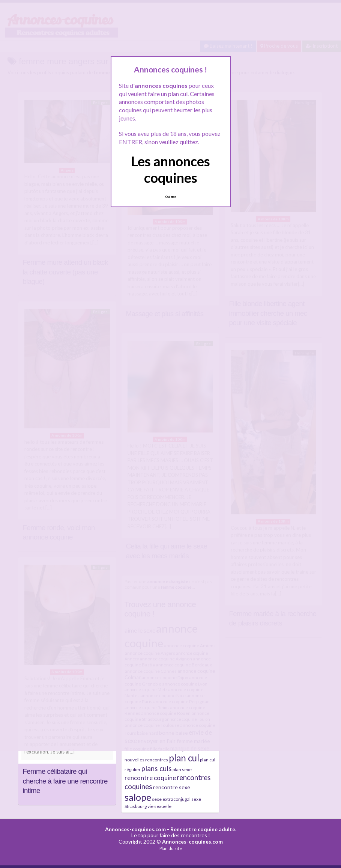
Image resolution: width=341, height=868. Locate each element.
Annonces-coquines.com (135, 829)
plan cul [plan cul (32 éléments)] (184, 758)
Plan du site (171, 848)
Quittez (170, 197)
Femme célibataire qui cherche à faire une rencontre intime (65, 781)
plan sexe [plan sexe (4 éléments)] (182, 769)
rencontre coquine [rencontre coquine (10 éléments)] (150, 778)
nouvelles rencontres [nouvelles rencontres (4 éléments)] (146, 760)
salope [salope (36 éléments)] (138, 797)
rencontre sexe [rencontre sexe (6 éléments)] (172, 787)
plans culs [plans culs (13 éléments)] (157, 769)
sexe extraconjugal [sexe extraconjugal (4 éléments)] (171, 799)
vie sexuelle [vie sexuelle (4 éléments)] (159, 806)
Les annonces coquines (170, 169)
